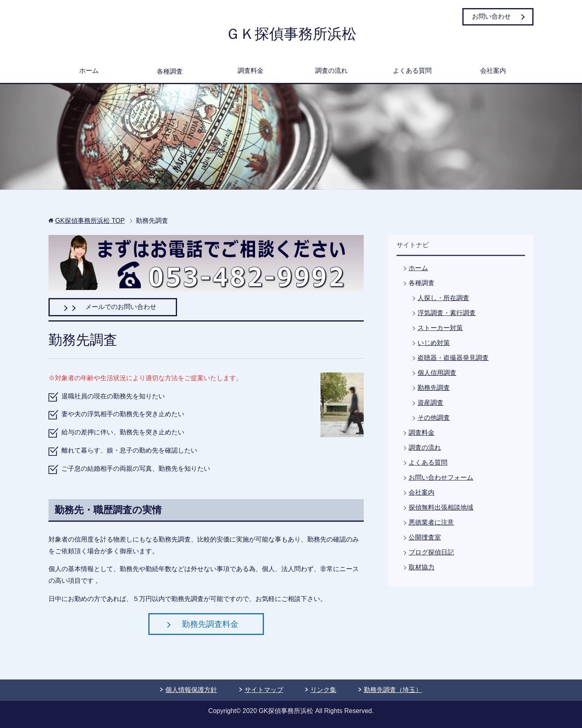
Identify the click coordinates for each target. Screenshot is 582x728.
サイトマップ (264, 690)
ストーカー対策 (440, 328)
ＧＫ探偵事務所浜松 (291, 34)
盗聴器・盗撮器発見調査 (453, 358)
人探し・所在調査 (443, 298)
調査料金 (251, 71)
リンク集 (323, 690)
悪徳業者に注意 (431, 522)
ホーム (89, 71)
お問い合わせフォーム (441, 477)
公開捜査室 (425, 537)
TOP (90, 221)
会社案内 (493, 71)
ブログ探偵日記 (431, 552)
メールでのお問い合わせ (113, 307)
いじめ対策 (434, 343)
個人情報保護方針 (191, 690)
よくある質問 (412, 71)
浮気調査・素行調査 (447, 313)
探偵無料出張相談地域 (441, 507)
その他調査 (434, 418)
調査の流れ (331, 71)
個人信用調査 (437, 373)
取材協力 (422, 567)
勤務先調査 (434, 388)
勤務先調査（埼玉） (393, 690)
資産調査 (430, 403)
